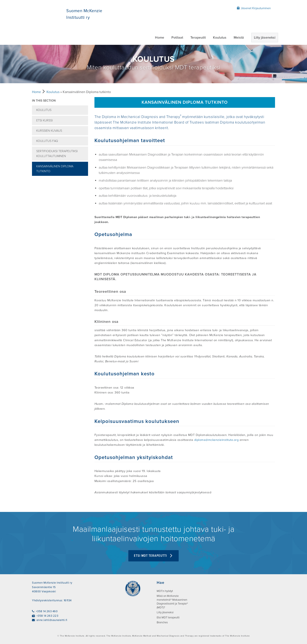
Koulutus (220, 38)
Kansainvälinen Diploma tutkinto (55, 169)
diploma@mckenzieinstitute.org (216, 440)
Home (160, 38)
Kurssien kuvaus (49, 131)
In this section (44, 101)
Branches (162, 622)
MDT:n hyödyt (165, 591)
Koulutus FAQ (47, 141)
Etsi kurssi (44, 120)
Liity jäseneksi (265, 38)
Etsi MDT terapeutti (153, 556)
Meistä (239, 38)
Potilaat (177, 38)
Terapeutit (198, 38)
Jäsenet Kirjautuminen (254, 8)
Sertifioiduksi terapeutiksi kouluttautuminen (57, 154)
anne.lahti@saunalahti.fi (52, 620)
